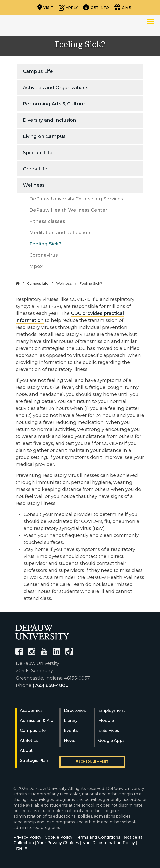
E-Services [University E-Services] (109, 731)
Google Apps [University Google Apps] (111, 741)
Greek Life (35, 169)
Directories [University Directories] (75, 711)
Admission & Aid (37, 721)
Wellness (34, 185)
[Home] (18, 283)
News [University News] (70, 741)
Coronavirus (44, 255)
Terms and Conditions (98, 837)
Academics (31, 711)
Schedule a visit (92, 762)
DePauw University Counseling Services (76, 199)
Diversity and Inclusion (49, 120)
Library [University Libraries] (71, 721)
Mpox (36, 266)
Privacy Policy (27, 837)
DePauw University (33, 26)
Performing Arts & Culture (54, 104)
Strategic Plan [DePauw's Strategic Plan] (34, 761)
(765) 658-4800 (51, 685)
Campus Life (38, 71)
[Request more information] (96, 7)
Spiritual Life (38, 153)
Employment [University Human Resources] (112, 711)
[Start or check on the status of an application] (68, 7)
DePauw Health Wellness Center (68, 210)
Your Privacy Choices (58, 843)
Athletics (29, 741)
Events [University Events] (71, 731)
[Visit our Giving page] (123, 7)
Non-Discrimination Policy (109, 843)
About (26, 751)
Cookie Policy (58, 837)
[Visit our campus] (45, 7)
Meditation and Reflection (60, 233)
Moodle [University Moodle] (106, 721)
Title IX (20, 848)
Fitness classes (47, 221)
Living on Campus (44, 136)
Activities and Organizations (56, 88)
